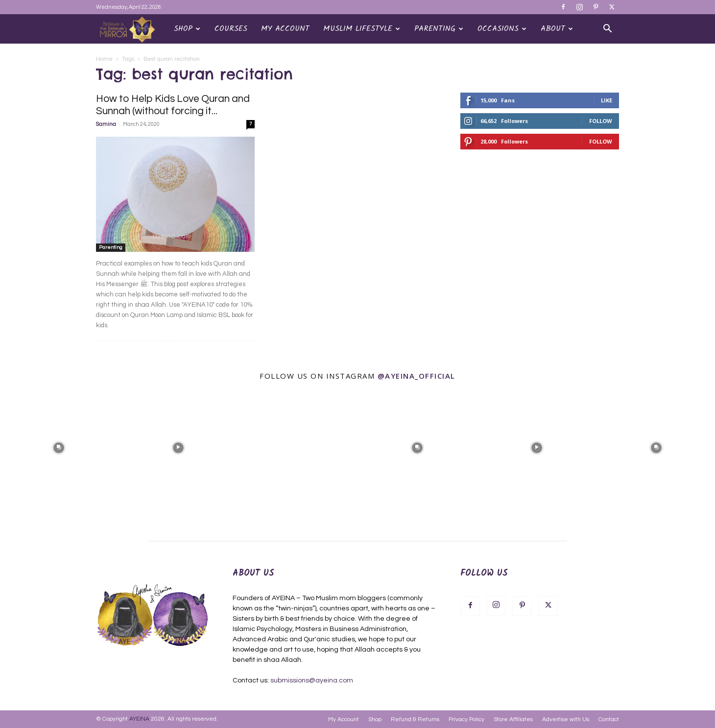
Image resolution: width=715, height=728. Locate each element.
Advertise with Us (566, 719)
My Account (285, 29)
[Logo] (131, 29)
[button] (607, 30)
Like (607, 100)
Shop (187, 29)
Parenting (439, 29)
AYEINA (139, 719)
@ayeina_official (417, 376)
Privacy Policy (466, 719)
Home (104, 59)
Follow (601, 121)
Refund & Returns (415, 719)
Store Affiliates (513, 719)
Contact (609, 719)
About (557, 29)
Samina (106, 124)
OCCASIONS (502, 29)
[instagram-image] (59, 447)
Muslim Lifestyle (362, 29)
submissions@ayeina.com (312, 680)
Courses (231, 29)
